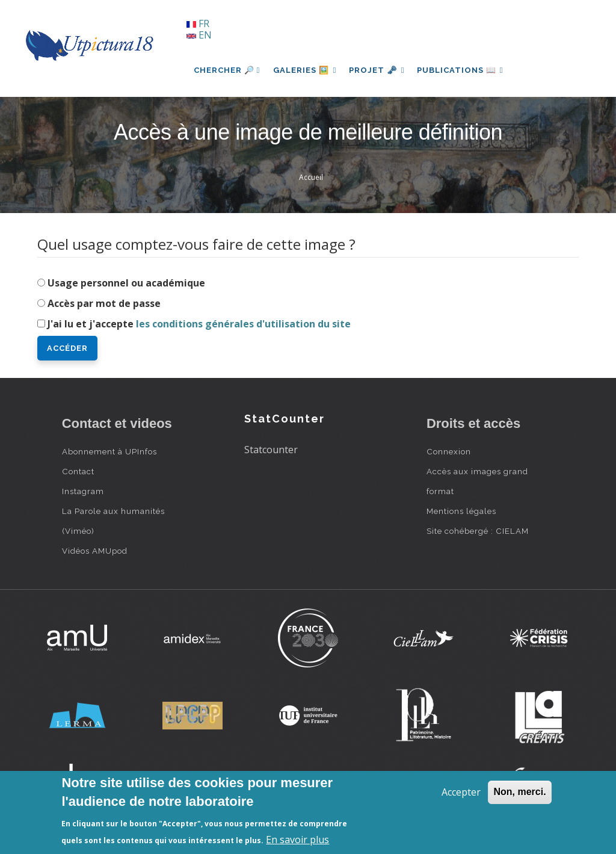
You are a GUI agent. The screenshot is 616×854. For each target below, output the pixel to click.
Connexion (449, 451)
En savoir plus (297, 840)
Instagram (83, 491)
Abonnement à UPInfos (109, 451)
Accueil (311, 177)
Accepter (461, 792)
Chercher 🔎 (227, 70)
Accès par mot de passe (104, 303)
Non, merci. (519, 792)
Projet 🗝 (380, 70)
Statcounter (271, 450)
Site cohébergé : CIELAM (478, 531)
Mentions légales (461, 511)
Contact (78, 471)
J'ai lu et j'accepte (199, 324)
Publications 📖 (466, 70)
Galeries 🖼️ (306, 70)
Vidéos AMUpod (95, 551)
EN (199, 35)
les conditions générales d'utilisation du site (243, 324)
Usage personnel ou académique (126, 283)
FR (198, 23)
